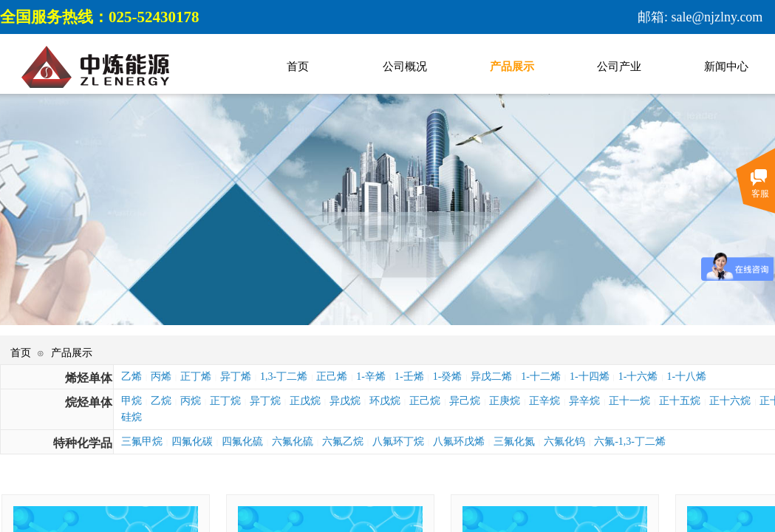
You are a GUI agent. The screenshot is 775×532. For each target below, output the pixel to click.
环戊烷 (385, 401)
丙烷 (191, 401)
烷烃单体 (89, 402)
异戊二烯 (491, 376)
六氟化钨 (564, 441)
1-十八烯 (686, 376)
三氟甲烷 (142, 441)
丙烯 (161, 376)
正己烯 (332, 376)
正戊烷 (305, 401)
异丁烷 (265, 401)
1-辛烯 (371, 376)
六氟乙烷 (343, 441)
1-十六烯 (638, 376)
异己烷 (465, 401)
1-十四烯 (590, 376)
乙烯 (132, 376)
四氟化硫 (242, 441)
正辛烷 (544, 401)
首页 (21, 353)
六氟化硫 (293, 441)
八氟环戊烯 (459, 441)
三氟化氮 (514, 441)
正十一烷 (629, 401)
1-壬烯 (409, 376)
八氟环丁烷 (398, 441)
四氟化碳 (192, 441)
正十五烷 (680, 401)
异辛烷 (584, 401)
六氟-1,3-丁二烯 (630, 441)
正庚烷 (505, 401)
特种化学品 (83, 443)
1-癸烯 (448, 376)
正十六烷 (730, 401)
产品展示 (72, 353)
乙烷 (161, 401)
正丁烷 (225, 401)
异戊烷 (345, 401)
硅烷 (132, 417)
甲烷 (132, 401)
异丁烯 (236, 376)
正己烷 (425, 401)
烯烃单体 (89, 378)
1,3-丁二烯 (284, 376)
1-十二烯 (541, 376)
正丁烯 (196, 376)
